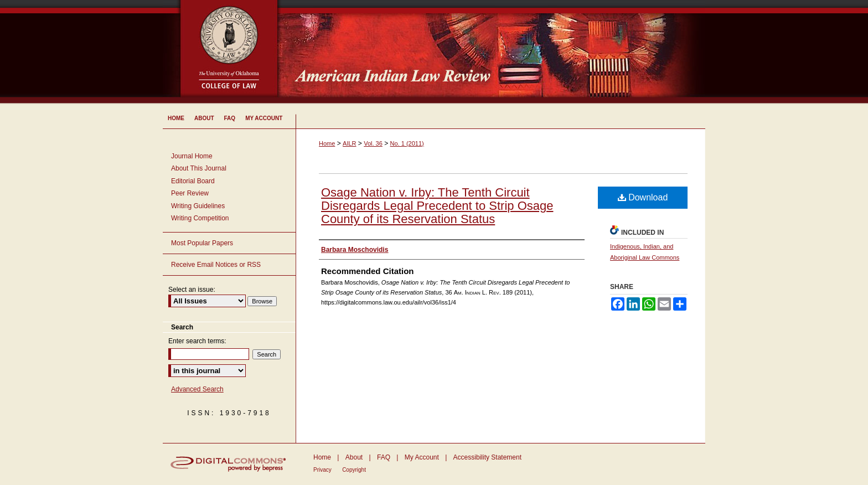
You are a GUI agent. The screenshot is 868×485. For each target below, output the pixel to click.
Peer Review (190, 193)
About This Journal (199, 168)
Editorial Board (193, 181)
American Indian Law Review (500, 53)
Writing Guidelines (198, 206)
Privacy (322, 470)
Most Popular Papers (202, 243)
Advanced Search (197, 389)
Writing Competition (200, 218)
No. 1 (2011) (407, 143)
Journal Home (192, 156)
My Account (422, 457)
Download (643, 197)
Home (327, 143)
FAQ (384, 457)
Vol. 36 (373, 143)
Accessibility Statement (487, 457)
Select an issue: (192, 290)
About (354, 457)
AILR (349, 143)
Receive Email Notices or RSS (216, 265)
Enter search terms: (197, 341)
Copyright (354, 470)
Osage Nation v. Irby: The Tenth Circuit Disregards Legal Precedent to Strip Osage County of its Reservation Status (437, 206)
